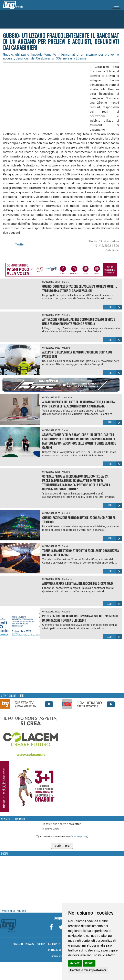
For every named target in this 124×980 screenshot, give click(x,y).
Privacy (30, 944)
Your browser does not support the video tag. (31, 667)
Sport (65, 430)
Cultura (66, 282)
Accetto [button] (75, 963)
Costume (67, 398)
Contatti (18, 944)
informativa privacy (78, 837)
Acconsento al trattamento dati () (64, 837)
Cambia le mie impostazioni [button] (88, 970)
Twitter (20, 244)
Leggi (114, 307)
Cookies (41, 944)
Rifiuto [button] (89, 963)
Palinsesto (54, 944)
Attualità (66, 315)
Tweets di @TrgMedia (13, 911)
